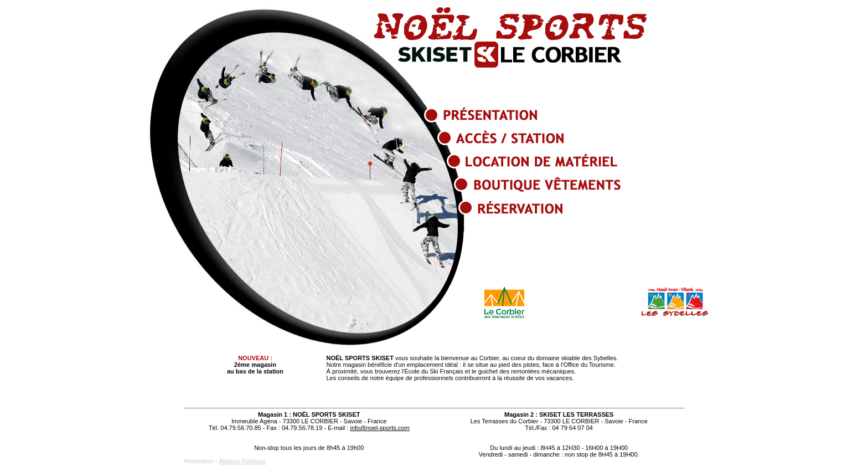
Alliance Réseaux (242, 461)
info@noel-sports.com (379, 428)
